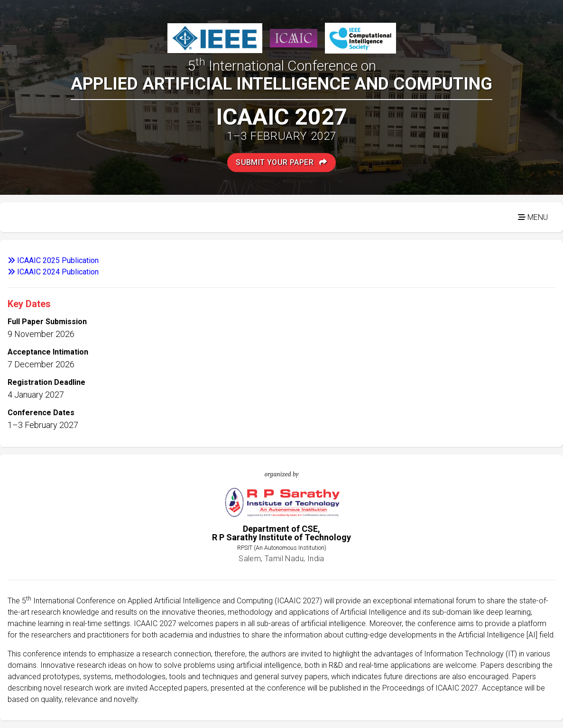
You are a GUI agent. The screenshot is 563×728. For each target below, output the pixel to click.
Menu (533, 217)
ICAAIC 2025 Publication (53, 260)
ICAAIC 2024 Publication (53, 272)
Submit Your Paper (281, 162)
